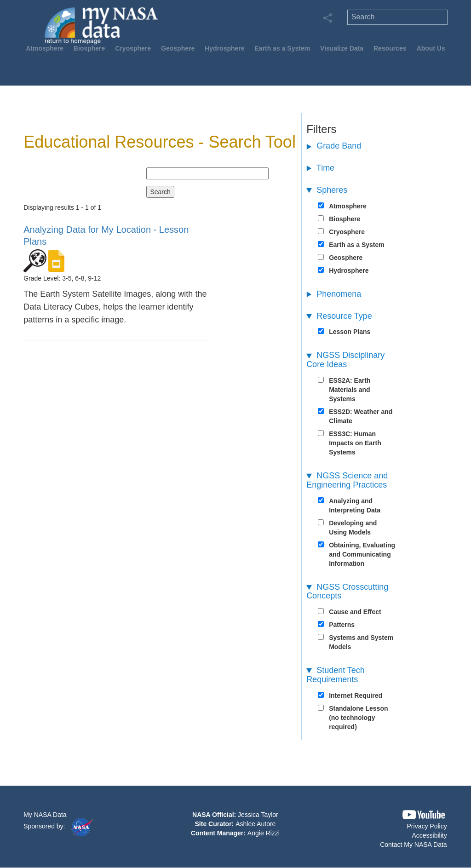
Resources (390, 48)
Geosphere (178, 48)
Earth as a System (283, 48)
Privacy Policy (427, 826)
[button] (424, 815)
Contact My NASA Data (414, 845)
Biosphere (89, 48)
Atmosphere (45, 48)
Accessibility (429, 835)
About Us (431, 48)
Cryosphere (133, 48)
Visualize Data (342, 48)
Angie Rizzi (264, 833)
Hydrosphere (224, 48)
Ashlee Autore (256, 824)
